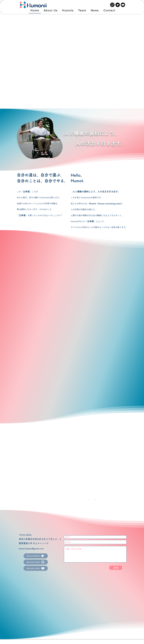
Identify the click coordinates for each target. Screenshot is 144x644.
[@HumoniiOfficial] (36, 556)
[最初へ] (49, 500)
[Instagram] (112, 5)
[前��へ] (55, 500)
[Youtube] (123, 5)
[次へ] (89, 500)
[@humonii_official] (36, 562)
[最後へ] (95, 500)
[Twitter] (118, 5)
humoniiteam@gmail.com (31, 549)
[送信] (116, 568)
